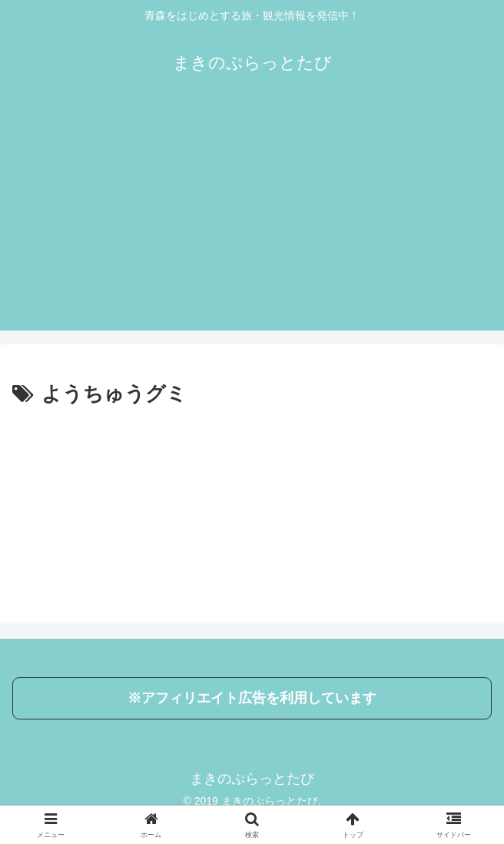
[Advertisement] (252, 223)
